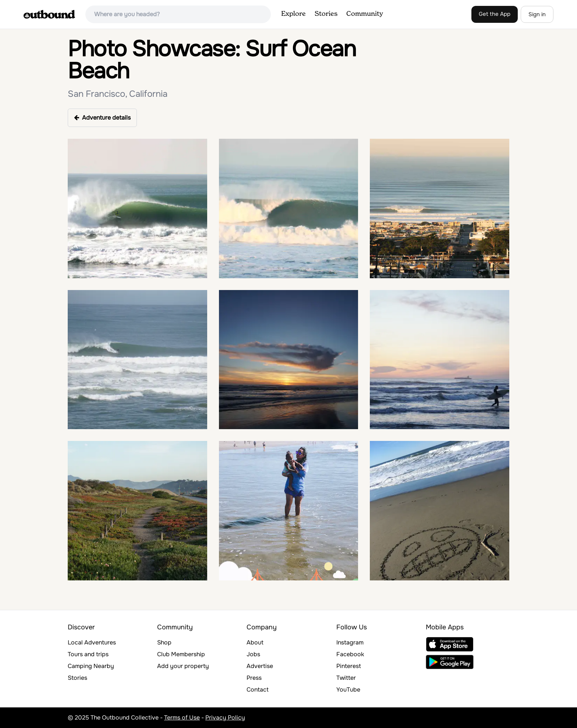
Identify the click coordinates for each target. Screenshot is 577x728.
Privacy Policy (225, 718)
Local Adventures (92, 642)
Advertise (260, 666)
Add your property (183, 666)
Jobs (253, 654)
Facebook (350, 654)
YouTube (348, 690)
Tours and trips (88, 654)
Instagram (350, 642)
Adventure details (102, 118)
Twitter (346, 678)
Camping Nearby (91, 666)
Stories (326, 14)
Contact (258, 690)
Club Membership (181, 654)
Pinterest (349, 666)
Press (254, 678)
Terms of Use (182, 718)
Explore (293, 14)
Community (365, 14)
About (255, 642)
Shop (164, 642)
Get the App (495, 14)
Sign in (537, 14)
